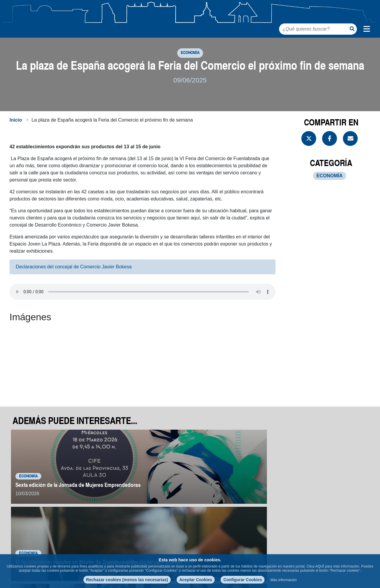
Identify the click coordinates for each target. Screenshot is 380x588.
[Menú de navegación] (367, 29)
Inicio (16, 132)
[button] (49, 371)
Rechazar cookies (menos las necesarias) (127, 580)
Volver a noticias (342, 528)
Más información (284, 580)
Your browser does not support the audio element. (142, 303)
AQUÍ (320, 566)
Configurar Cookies (243, 580)
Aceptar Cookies (196, 580)
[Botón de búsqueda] (352, 29)
